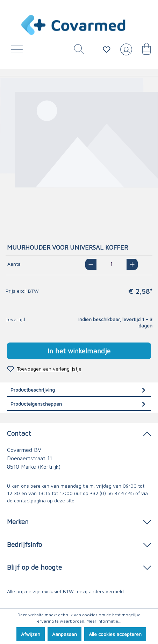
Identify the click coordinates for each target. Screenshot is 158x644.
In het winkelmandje (79, 351)
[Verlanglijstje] (107, 49)
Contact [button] (79, 433)
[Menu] (19, 51)
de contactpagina (26, 500)
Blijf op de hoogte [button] (79, 567)
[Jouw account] (125, 52)
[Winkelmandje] (143, 51)
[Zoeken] (77, 51)
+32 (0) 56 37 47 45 (112, 493)
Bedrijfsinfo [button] (79, 544)
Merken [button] (79, 521)
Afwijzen (31, 634)
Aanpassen (64, 634)
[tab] (79, 390)
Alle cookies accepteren (115, 634)
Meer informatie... (104, 621)
